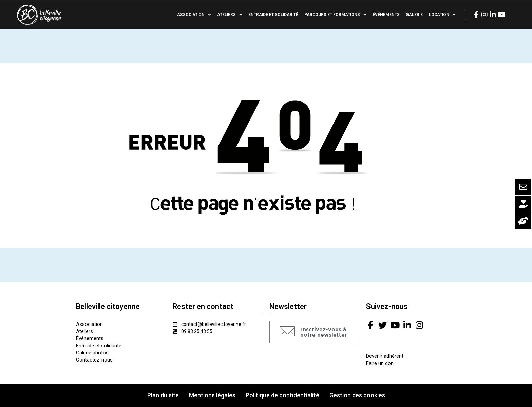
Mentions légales (212, 395)
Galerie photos (92, 353)
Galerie (414, 15)
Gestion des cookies (357, 395)
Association (194, 15)
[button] (314, 332)
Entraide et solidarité (273, 15)
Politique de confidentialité (282, 395)
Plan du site (163, 395)
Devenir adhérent (385, 356)
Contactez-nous (94, 360)
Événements (386, 15)
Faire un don (380, 363)
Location (442, 15)
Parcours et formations (335, 15)
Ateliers (230, 15)
